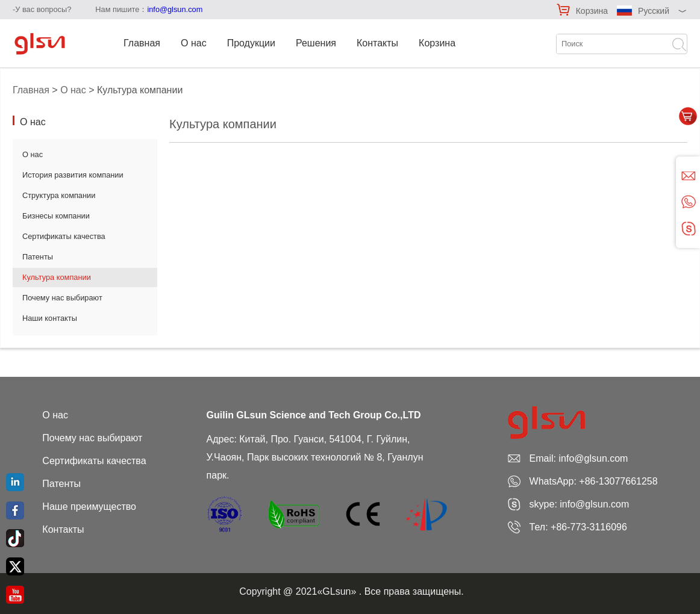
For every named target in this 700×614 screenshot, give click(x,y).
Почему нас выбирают (62, 298)
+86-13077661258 (618, 481)
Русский (654, 11)
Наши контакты (50, 318)
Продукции (251, 43)
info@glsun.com (175, 9)
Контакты (377, 43)
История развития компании (73, 175)
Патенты (38, 257)
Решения (316, 43)
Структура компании (59, 195)
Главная (142, 43)
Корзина (592, 11)
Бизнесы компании (56, 216)
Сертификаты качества (64, 236)
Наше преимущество (89, 507)
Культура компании (57, 277)
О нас (194, 43)
